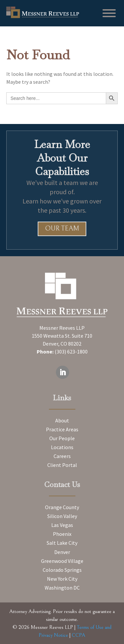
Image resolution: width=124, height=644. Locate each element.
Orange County (62, 507)
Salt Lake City (62, 543)
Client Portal (62, 465)
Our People (62, 438)
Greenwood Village (62, 561)
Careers (62, 456)
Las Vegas (62, 525)
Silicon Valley (62, 516)
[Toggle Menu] (109, 13)
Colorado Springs (62, 570)
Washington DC (62, 588)
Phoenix (62, 534)
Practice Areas (62, 429)
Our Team (62, 229)
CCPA (79, 635)
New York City (62, 579)
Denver (62, 552)
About (62, 420)
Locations (62, 447)
